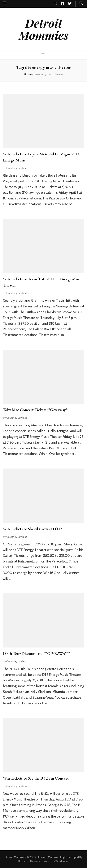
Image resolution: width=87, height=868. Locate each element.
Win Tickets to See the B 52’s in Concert (36, 778)
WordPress (62, 861)
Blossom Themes (29, 861)
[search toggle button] (81, 3)
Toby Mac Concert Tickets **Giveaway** (36, 410)
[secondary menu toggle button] (4, 3)
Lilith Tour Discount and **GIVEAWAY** (36, 653)
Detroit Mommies (44, 29)
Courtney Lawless (17, 168)
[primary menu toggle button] (43, 55)
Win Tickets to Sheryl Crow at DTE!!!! (34, 529)
